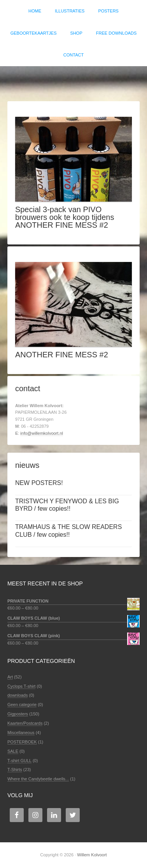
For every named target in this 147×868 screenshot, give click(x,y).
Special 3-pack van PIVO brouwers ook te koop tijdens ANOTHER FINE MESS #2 (65, 217)
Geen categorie (22, 705)
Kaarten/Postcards (25, 723)
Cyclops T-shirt (22, 686)
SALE (13, 751)
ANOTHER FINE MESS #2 (62, 355)
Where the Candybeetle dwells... (38, 779)
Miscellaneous (21, 733)
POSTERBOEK (22, 742)
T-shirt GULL (19, 761)
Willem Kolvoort (73, 80)
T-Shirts (15, 770)
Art (10, 677)
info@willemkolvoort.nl (42, 433)
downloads (18, 695)
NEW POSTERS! (39, 483)
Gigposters (18, 714)
